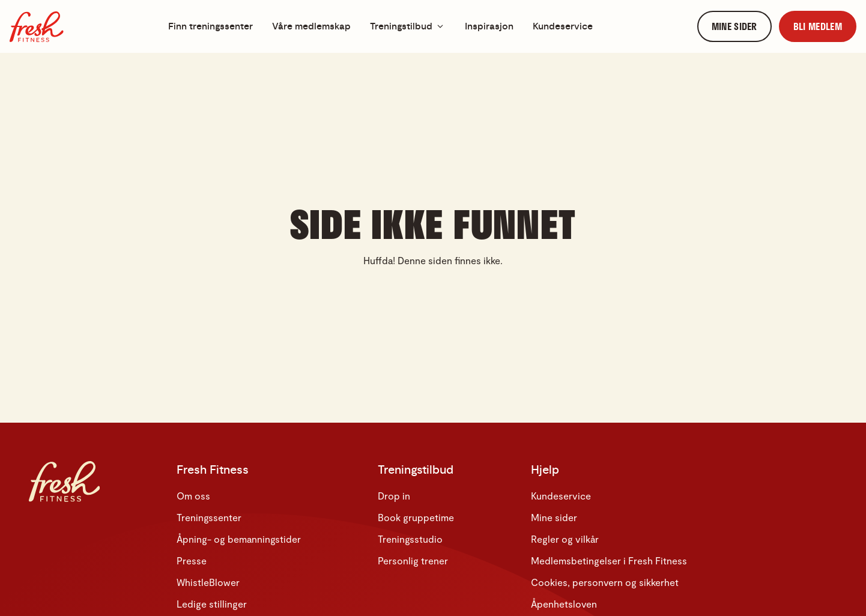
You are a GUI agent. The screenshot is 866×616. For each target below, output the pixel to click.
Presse (192, 560)
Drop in (394, 496)
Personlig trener (413, 560)
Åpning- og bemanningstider (239, 539)
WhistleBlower (208, 582)
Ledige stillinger (212, 604)
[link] (734, 27)
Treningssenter (209, 517)
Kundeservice (561, 496)
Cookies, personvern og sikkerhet (605, 582)
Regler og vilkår (565, 539)
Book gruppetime (416, 517)
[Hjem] (37, 27)
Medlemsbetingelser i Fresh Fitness (609, 560)
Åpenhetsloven (564, 604)
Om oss (193, 496)
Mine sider (554, 517)
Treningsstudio (410, 539)
